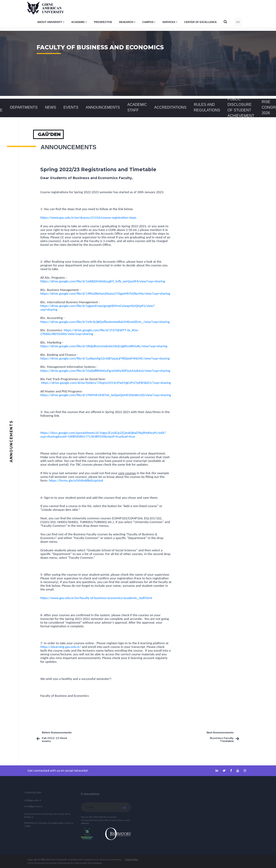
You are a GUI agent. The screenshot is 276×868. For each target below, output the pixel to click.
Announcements (103, 107)
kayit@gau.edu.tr (33, 806)
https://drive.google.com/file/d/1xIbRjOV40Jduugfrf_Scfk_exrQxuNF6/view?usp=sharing (103, 281)
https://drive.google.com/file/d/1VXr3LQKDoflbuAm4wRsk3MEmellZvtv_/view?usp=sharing (105, 322)
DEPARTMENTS (24, 107)
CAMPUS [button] (148, 22)
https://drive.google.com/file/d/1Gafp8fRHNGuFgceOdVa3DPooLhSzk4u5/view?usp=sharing (105, 371)
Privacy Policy (132, 859)
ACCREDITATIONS (170, 107)
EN (238, 22)
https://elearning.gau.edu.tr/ (61, 647)
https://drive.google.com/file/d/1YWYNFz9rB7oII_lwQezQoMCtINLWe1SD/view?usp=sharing (106, 395)
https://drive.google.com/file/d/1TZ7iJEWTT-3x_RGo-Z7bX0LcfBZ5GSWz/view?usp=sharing (89, 332)
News (50, 107)
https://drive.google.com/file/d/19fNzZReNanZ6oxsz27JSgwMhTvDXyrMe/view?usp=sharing (105, 294)
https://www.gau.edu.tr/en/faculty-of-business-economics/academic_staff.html (96, 598)
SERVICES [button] (169, 22)
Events (71, 107)
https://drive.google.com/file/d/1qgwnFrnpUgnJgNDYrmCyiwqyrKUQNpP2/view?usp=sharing (97, 308)
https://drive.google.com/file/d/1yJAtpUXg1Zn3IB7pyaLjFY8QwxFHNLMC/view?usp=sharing (105, 358)
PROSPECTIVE (103, 22)
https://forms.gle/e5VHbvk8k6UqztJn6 (76, 480)
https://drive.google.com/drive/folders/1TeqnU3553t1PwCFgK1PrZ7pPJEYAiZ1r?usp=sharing (106, 383)
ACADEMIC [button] (78, 22)
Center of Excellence (201, 22)
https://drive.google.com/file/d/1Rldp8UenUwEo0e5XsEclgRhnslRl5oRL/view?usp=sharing (104, 346)
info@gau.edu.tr (33, 800)
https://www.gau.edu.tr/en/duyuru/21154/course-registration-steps (88, 218)
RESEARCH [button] (126, 22)
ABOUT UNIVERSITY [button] (50, 22)
